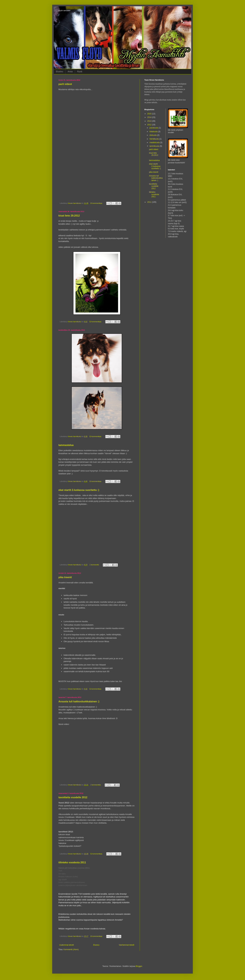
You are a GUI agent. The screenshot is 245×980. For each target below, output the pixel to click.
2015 (150, 114)
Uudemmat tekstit (66, 945)
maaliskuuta (155, 143)
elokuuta (153, 135)
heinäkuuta (154, 139)
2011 (150, 202)
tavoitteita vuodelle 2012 (73, 797)
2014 (150, 117)
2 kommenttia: (96, 785)
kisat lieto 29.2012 (69, 216)
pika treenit (65, 577)
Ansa (70, 71)
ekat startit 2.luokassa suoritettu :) (79, 490)
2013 (150, 121)
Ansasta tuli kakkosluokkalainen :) (79, 701)
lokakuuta (154, 132)
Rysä (80, 71)
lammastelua (66, 445)
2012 (150, 125)
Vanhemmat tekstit (127, 945)
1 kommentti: (95, 565)
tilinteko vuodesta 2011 (72, 862)
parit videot (65, 84)
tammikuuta (155, 146)
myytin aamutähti (64, 11)
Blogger (139, 966)
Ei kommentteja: (97, 203)
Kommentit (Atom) (71, 949)
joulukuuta (154, 128)
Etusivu (60, 71)
